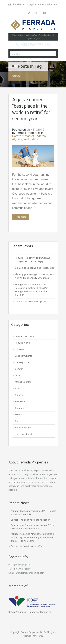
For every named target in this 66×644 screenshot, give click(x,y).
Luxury (18, 375)
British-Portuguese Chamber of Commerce (30, 612)
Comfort (18, 136)
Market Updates (35, 136)
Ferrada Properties (28, 133)
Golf (17, 421)
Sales (18, 388)
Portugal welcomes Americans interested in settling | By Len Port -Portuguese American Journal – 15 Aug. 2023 (33, 537)
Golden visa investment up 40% (31, 302)
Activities (20, 408)
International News (24, 336)
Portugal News (22, 343)
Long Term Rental (24, 356)
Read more (21, 217)
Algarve (17, 139)
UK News (20, 349)
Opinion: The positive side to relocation (35, 268)
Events (18, 415)
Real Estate (31, 139)
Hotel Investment (23, 434)
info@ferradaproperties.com (42, 4)
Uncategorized (23, 362)
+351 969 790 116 (36, 44)
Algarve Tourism (23, 428)
